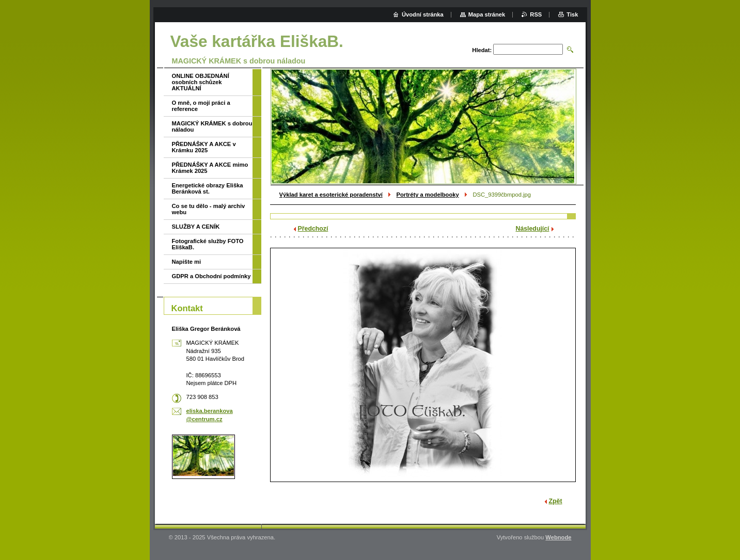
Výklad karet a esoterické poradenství (331, 195)
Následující (533, 229)
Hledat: (482, 50)
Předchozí (313, 229)
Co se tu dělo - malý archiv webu (209, 209)
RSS (536, 14)
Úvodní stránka (423, 14)
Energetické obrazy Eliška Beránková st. (208, 188)
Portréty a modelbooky (427, 195)
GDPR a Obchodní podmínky (211, 276)
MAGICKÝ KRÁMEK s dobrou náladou (212, 126)
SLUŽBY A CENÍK (196, 227)
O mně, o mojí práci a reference (201, 106)
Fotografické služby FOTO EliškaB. (208, 244)
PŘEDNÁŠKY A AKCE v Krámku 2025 (204, 147)
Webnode (558, 537)
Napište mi (187, 262)
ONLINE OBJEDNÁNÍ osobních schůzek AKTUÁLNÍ (201, 82)
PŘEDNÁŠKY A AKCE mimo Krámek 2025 (210, 168)
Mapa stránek (487, 14)
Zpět (556, 501)
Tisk (572, 14)
